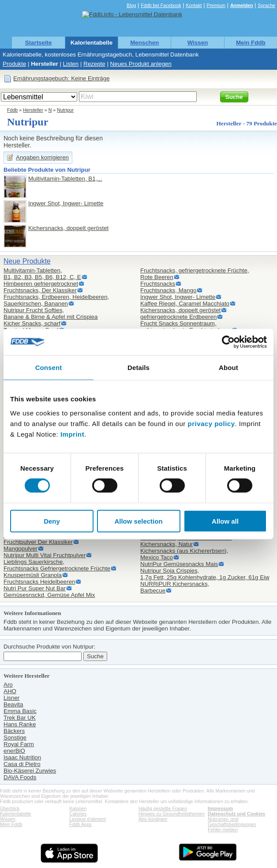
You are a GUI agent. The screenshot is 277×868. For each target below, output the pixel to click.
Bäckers (14, 731)
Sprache (266, 5)
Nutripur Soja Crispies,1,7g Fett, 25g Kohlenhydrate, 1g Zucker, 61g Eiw (205, 574)
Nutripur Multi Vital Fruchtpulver (45, 555)
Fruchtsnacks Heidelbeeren (39, 582)
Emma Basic (20, 711)
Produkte (14, 64)
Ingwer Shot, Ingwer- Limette (66, 203)
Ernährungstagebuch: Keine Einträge (62, 78)
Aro (8, 685)
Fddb (12, 110)
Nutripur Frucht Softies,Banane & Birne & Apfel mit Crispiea (51, 313)
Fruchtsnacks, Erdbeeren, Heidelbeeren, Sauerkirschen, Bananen (56, 300)
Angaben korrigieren (42, 157)
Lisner (11, 698)
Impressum (220, 808)
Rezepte (94, 64)
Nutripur (65, 110)
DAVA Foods (20, 777)
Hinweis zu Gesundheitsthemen (172, 814)
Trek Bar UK (20, 718)
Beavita (13, 704)
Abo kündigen (153, 819)
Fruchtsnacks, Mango (168, 290)
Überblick (10, 808)
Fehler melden (223, 830)
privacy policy (211, 423)
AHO (10, 691)
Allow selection (138, 521)
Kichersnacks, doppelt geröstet (68, 228)
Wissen (198, 43)
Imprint (72, 434)
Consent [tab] (49, 368)
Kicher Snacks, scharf (32, 323)
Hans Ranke (20, 724)
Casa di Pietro (22, 764)
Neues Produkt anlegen (141, 64)
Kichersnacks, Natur (167, 544)
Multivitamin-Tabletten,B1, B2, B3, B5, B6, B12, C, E (42, 274)
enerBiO (14, 751)
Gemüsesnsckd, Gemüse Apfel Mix (49, 595)
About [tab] (228, 368)
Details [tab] (138, 368)
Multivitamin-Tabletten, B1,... (65, 179)
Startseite (39, 43)
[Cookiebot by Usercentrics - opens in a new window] (228, 342)
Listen (71, 64)
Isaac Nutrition (22, 757)
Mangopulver (21, 549)
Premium (216, 5)
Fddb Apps (80, 824)
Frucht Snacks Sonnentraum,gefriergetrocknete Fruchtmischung (186, 327)
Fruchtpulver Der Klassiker (38, 542)
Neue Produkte (27, 261)
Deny (52, 521)
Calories (78, 814)
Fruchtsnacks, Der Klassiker (40, 290)
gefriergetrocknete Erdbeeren (178, 317)
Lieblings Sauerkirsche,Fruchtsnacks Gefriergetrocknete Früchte (57, 565)
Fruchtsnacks (158, 284)
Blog (131, 5)
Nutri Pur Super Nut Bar (35, 588)
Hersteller (45, 64)
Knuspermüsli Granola (33, 575)
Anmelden (242, 5)
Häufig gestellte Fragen (163, 808)
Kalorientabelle (92, 43)
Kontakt (194, 5)
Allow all (225, 521)
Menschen (144, 43)
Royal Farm (19, 744)
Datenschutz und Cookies (236, 814)
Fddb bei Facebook (161, 5)
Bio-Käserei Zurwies (30, 771)
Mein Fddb (251, 43)
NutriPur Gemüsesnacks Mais (179, 564)
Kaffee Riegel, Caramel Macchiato (185, 304)
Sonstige (15, 738)
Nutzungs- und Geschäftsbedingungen (232, 822)
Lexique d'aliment (88, 819)
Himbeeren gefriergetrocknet (41, 284)
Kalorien (78, 808)
